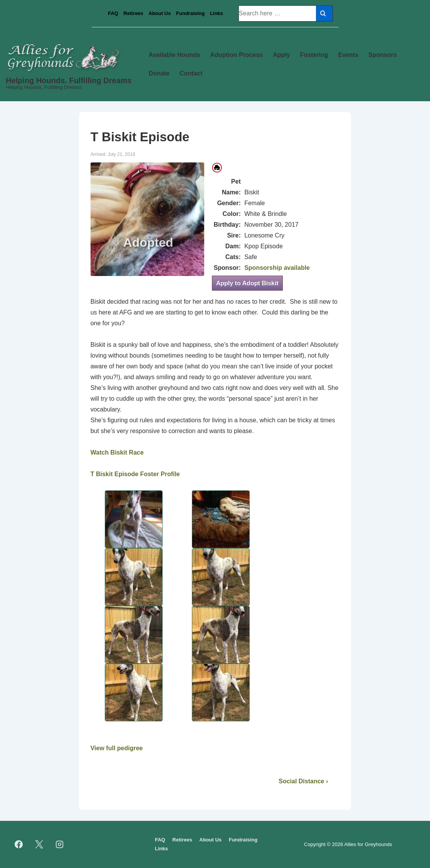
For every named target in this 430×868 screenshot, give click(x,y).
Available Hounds (175, 55)
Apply (281, 55)
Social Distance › (303, 781)
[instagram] (60, 845)
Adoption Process (236, 55)
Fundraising (190, 13)
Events (348, 55)
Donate (159, 73)
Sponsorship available (277, 268)
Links (217, 13)
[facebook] (19, 845)
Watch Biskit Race (117, 452)
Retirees (134, 13)
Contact (191, 73)
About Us (160, 13)
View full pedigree (117, 748)
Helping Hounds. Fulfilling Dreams (69, 80)
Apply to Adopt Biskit (247, 283)
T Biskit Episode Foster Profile (135, 474)
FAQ (113, 13)
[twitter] (39, 845)
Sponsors (383, 55)
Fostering (314, 55)
